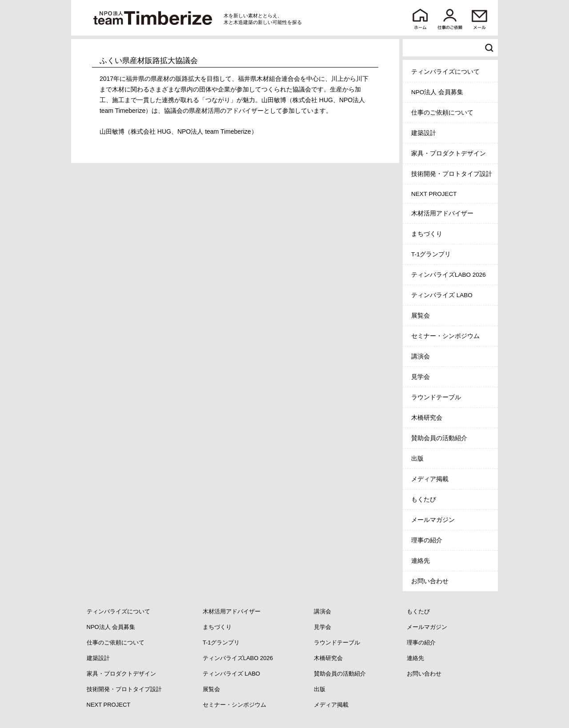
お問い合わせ (430, 581)
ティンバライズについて (445, 72)
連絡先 (421, 561)
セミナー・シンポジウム (445, 336)
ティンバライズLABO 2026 (449, 275)
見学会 (421, 377)
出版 (417, 459)
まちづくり (427, 234)
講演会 (421, 356)
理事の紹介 (427, 540)
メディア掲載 (430, 479)
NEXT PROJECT (434, 194)
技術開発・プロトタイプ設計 (452, 174)
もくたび (424, 499)
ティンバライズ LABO (442, 295)
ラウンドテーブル (436, 397)
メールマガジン (433, 520)
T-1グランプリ (431, 254)
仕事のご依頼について (442, 113)
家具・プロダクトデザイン (449, 153)
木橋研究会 (427, 418)
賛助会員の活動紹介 (439, 438)
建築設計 (424, 133)
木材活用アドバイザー (442, 213)
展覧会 (421, 316)
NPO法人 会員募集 (437, 92)
